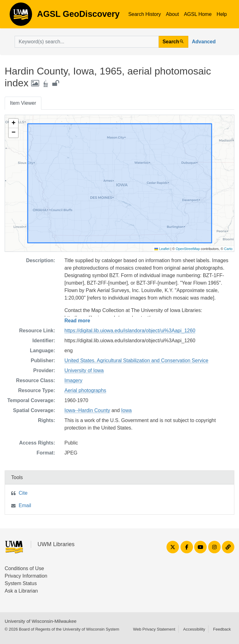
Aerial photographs (85, 390)
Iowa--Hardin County (87, 410)
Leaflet (162, 249)
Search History (145, 14)
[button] (13, 123)
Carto (228, 249)
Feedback (222, 629)
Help (222, 14)
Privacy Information (26, 576)
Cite (23, 493)
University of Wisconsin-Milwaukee (41, 621)
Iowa (126, 410)
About (172, 14)
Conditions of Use (24, 568)
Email (25, 505)
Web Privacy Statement (154, 629)
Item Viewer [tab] (23, 103)
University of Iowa (84, 370)
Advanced (204, 42)
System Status (21, 583)
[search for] (87, 42)
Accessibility (194, 629)
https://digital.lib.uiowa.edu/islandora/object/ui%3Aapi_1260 (130, 331)
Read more (77, 321)
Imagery (73, 380)
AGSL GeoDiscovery (21, 16)
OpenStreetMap (188, 249)
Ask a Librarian (21, 591)
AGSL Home (198, 14)
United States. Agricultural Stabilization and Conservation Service (136, 360)
